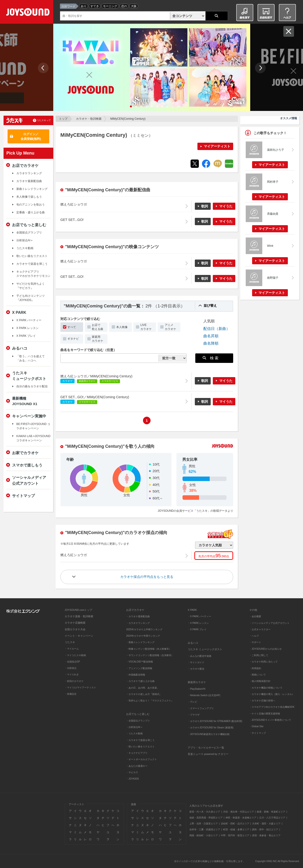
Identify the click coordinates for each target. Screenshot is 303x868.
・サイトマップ (258, 733)
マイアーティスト (217, 146)
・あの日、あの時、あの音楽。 (143, 688)
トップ (63, 119)
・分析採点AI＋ (134, 727)
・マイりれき (72, 674)
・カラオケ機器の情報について (266, 688)
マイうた (226, 206)
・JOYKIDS (133, 779)
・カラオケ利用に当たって (263, 662)
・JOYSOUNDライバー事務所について (270, 720)
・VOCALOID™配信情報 (140, 662)
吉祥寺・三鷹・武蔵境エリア (205, 829)
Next (260, 68)
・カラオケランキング (138, 623)
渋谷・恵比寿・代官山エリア (239, 812)
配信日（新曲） (217, 329)
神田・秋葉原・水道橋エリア (241, 818)
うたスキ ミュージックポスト (205, 649)
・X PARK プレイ (197, 629)
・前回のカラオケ (74, 681)
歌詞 (205, 206)
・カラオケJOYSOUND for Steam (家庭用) (211, 728)
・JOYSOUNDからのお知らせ (265, 649)
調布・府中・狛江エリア (265, 829)
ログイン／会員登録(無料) (31, 136)
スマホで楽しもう (27, 465)
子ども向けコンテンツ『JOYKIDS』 (31, 298)
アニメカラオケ (170, 327)
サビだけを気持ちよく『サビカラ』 (31, 286)
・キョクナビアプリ (137, 753)
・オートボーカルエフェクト (142, 759)
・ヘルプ (254, 636)
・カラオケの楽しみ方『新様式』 (144, 694)
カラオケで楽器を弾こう (32, 264)
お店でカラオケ (25, 165)
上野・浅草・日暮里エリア (204, 824)
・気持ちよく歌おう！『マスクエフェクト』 (150, 701)
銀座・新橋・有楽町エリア (271, 812)
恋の (124, 6)
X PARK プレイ (26, 336)
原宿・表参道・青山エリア (266, 835)
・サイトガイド (196, 662)
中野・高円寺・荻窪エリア (235, 835)
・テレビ (192, 702)
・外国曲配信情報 (136, 675)
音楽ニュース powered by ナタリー (208, 754)
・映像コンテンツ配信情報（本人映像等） (149, 649)
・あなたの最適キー (137, 766)
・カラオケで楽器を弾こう (140, 740)
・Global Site (256, 726)
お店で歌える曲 (98, 327)
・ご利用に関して (259, 655)
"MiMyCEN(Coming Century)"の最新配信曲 (108, 190)
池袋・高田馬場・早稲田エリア (206, 818)
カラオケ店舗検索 (75, 623)
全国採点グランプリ (29, 233)
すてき (95, 6)
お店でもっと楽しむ (29, 225)
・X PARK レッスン (198, 623)
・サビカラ (132, 772)
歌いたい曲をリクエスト (32, 256)
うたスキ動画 (25, 248)
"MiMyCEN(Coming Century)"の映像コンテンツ (112, 247)
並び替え (210, 306)
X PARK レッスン (27, 328)
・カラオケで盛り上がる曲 (140, 681)
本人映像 (122, 327)
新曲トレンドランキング (32, 189)
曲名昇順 (211, 336)
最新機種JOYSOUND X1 (25, 401)
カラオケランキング (29, 173)
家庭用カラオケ (98, 339)
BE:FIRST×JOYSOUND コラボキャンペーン (33, 426)
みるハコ (20, 348)
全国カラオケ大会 (75, 629)
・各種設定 (71, 694)
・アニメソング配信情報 (139, 668)
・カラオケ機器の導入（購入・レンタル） (272, 694)
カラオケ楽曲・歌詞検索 (79, 616)
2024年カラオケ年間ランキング (143, 636)
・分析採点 (71, 668)
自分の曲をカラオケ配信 (32, 386)
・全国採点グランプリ (138, 721)
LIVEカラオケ (146, 327)
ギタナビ (73, 339)
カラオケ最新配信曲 (29, 181)
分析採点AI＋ (25, 240)
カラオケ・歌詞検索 (89, 119)
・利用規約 (255, 668)
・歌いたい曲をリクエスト (140, 747)
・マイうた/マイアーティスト (80, 688)
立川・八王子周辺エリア (272, 818)
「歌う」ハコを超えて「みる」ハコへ (31, 358)
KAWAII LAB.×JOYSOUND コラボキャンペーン (33, 438)
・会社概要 (255, 616)
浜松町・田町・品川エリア (235, 824)
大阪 (134, 6)
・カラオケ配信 (196, 669)
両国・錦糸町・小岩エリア (204, 835)
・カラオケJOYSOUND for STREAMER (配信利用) (215, 721)
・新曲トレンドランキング (140, 642)
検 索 (211, 358)
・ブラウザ (194, 715)
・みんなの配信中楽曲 (200, 656)
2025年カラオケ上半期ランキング (144, 629)
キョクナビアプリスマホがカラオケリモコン (33, 274)
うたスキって (44, 120)
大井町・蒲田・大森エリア (266, 824)
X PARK (19, 312)
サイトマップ (23, 496)
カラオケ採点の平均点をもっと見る (147, 577)
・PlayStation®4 (197, 689)
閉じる (289, 31)
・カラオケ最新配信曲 (138, 616)
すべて (72, 327)
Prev (43, 68)
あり (84, 6)
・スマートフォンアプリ (201, 708)
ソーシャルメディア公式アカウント (29, 480)
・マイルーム (72, 649)
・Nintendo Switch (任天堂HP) (204, 695)
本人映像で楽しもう (29, 197)
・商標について (258, 675)
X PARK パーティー (29, 320)
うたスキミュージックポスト (29, 376)
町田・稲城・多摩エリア (236, 829)
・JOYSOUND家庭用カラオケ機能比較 (209, 734)
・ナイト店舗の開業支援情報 (265, 714)
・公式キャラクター (260, 629)
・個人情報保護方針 (260, 681)
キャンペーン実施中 (29, 416)
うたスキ (70, 642)
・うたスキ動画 (134, 733)
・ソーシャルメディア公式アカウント (269, 623)
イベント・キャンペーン (79, 636)
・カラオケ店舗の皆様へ (262, 701)
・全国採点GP (72, 662)
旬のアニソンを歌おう (31, 205)
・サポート (255, 642)
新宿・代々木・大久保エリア (205, 812)
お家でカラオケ (25, 453)
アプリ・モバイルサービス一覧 (206, 748)
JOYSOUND (29, 13)
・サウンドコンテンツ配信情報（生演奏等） (150, 655)
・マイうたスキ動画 (75, 655)
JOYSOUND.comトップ (78, 610)
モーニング (110, 6)
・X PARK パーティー (199, 616)
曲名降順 (211, 343)
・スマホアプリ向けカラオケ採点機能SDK (272, 707)
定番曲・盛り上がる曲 (31, 212)
